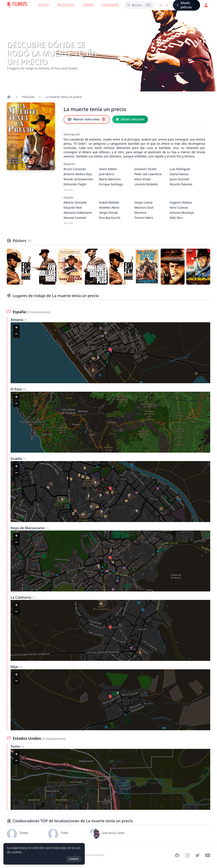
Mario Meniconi (110, 179)
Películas (66, 5)
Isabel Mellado (109, 202)
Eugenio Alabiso (181, 202)
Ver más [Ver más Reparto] (68, 190)
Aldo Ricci (176, 218)
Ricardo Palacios (181, 184)
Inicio (44, 5)
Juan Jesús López (113, 833)
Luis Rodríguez (180, 169)
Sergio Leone (143, 202)
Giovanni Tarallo (145, 169)
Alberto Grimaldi (75, 202)
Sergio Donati (108, 213)
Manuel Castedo (75, 218)
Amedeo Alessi (109, 207)
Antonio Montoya (182, 213)
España (20, 312)
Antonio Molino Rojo (78, 174)
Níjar (15, 667)
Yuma (16, 746)
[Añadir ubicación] (130, 119)
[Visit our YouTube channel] (208, 855)
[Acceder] (206, 5)
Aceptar (74, 859)
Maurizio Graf (144, 207)
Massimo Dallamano (78, 213)
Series (88, 5)
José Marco (107, 174)
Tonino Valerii (144, 218)
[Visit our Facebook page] (177, 855)
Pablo (65, 833)
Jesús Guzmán (179, 179)
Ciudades (111, 5)
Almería (17, 320)
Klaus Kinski (143, 179)
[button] (110, 350)
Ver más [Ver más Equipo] (68, 223)
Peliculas (28, 97)
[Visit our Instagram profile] (187, 855)
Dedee (24, 833)
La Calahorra (21, 597)
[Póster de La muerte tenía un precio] (19, 267)
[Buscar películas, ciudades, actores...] (139, 5)
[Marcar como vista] (87, 119)
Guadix (17, 459)
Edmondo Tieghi (75, 184)
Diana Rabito (108, 169)
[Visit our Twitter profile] (198, 855)
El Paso (17, 389)
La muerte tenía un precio (64, 97)
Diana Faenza (179, 174)
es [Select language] (164, 5)
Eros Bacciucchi (110, 218)
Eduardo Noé (73, 207)
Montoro (140, 213)
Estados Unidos (27, 738)
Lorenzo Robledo (146, 184)
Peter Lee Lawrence (148, 174)
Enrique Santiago (111, 184)
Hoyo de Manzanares (28, 528)
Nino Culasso (179, 207)
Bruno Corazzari (75, 169)
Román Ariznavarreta (78, 179)
